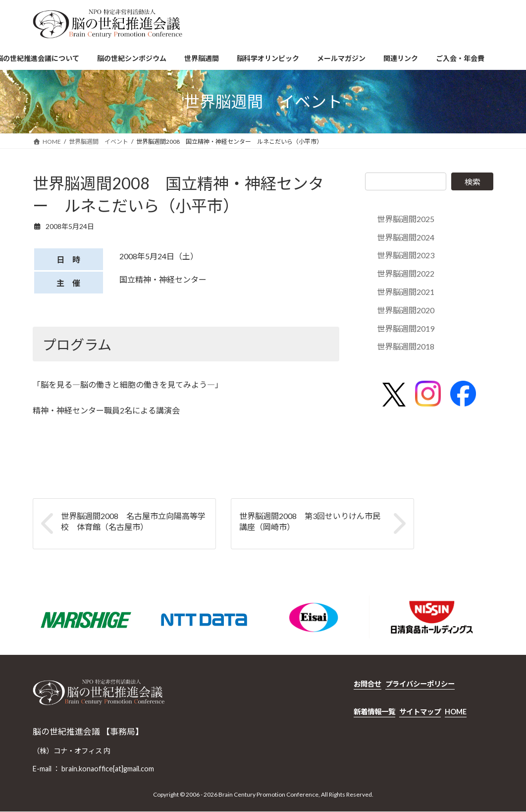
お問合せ (368, 684)
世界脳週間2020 (406, 310)
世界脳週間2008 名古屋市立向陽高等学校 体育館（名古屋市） (133, 521)
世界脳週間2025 (406, 219)
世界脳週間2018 (406, 347)
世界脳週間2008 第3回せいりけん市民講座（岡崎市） (310, 521)
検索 (473, 182)
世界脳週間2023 (406, 256)
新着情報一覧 (374, 712)
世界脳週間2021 (406, 292)
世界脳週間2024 (406, 237)
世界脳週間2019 (406, 328)
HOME (456, 712)
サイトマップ (420, 712)
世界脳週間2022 (406, 273)
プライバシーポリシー (420, 684)
